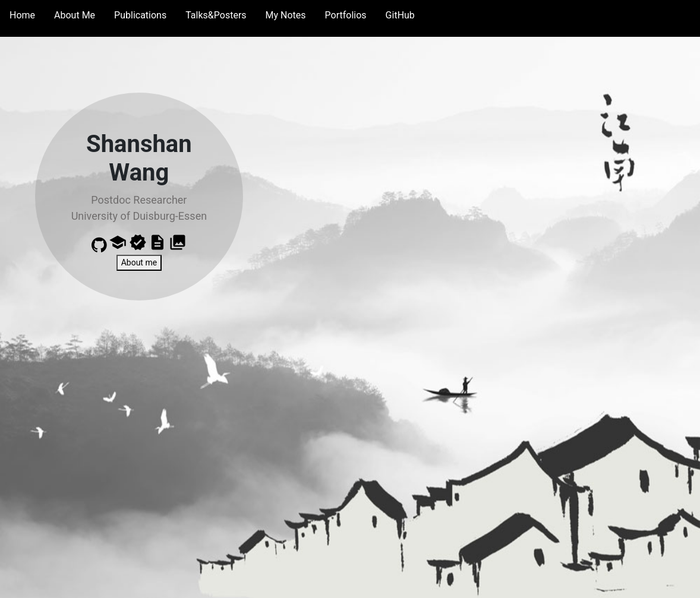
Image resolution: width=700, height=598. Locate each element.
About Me (75, 15)
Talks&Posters (216, 15)
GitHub (400, 15)
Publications (140, 15)
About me (139, 262)
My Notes (286, 15)
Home (22, 15)
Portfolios (346, 15)
